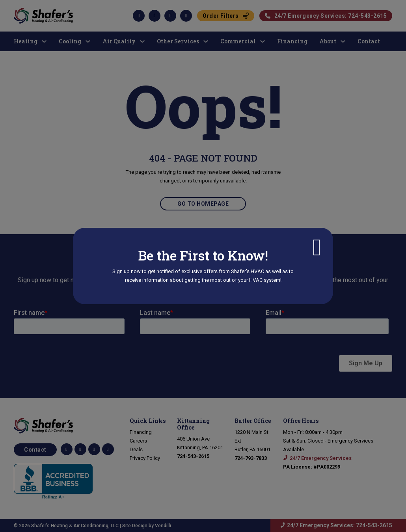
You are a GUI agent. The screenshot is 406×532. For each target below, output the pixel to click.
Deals (136, 449)
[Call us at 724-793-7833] (251, 458)
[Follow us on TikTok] (80, 449)
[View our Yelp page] (108, 449)
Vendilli (163, 526)
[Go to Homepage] (64, 426)
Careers (138, 441)
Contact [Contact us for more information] (35, 450)
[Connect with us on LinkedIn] (94, 449)
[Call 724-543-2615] (193, 456)
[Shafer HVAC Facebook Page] (67, 449)
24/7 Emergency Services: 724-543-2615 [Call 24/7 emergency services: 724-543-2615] (340, 525)
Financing (141, 432)
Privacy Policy (145, 458)
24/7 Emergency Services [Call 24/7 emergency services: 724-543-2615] (321, 458)
